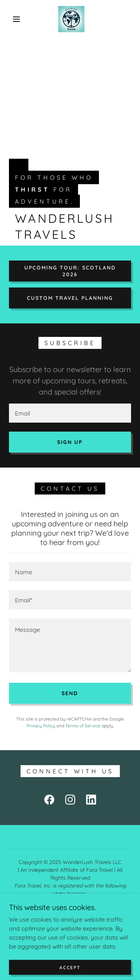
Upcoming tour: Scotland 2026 (70, 271)
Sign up (70, 442)
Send (70, 693)
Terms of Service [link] (83, 726)
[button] (16, 19)
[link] (71, 19)
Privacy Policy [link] (41, 726)
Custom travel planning (70, 298)
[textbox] (70, 413)
